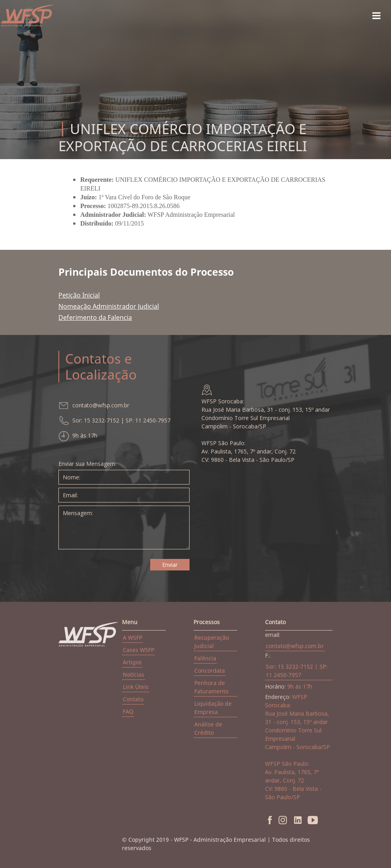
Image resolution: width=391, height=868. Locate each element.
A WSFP (133, 637)
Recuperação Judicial (212, 642)
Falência (205, 658)
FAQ (128, 711)
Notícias (134, 674)
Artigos (132, 662)
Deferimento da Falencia (95, 317)
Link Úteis (136, 687)
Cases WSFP (138, 650)
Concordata (210, 670)
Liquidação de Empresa (213, 708)
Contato (133, 699)
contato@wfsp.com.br (295, 646)
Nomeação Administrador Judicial (109, 306)
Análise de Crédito (208, 728)
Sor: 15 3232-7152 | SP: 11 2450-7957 (297, 671)
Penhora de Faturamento (211, 687)
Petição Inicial (79, 295)
